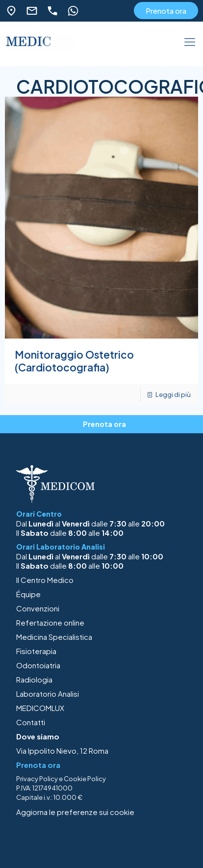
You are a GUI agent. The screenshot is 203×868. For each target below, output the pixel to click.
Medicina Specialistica (54, 637)
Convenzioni (38, 608)
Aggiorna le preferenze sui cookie (75, 812)
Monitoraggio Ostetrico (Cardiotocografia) (74, 361)
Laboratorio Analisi (48, 694)
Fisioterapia (36, 651)
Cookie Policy (85, 779)
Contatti (31, 722)
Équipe (28, 594)
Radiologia (34, 679)
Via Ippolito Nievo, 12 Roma (62, 750)
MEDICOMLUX (40, 708)
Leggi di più (173, 395)
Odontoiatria (38, 665)
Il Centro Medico (45, 580)
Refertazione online (50, 622)
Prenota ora (166, 11)
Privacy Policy (37, 779)
